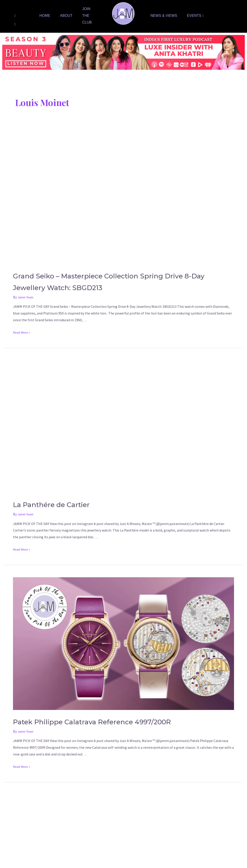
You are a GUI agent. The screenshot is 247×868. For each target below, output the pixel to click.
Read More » (22, 332)
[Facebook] (15, 15)
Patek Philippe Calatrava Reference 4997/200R (119, 721)
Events (195, 16)
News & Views (164, 16)
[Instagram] (15, 24)
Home (45, 16)
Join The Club (87, 15)
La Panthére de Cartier (65, 504)
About (66, 16)
